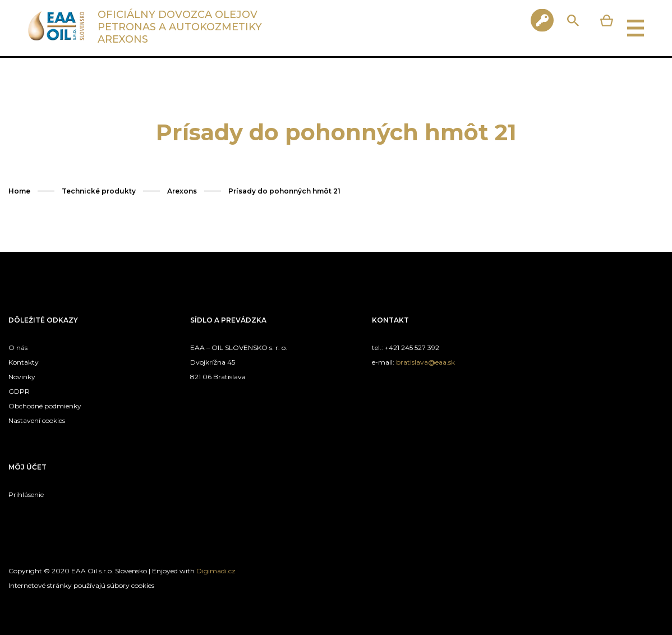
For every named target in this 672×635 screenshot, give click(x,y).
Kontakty (24, 362)
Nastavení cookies (37, 420)
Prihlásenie (26, 494)
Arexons (182, 191)
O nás (18, 348)
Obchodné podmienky (45, 406)
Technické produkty (99, 191)
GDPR (19, 391)
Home (19, 191)
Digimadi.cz (216, 571)
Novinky (22, 377)
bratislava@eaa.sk (425, 362)
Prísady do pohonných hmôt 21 (284, 191)
